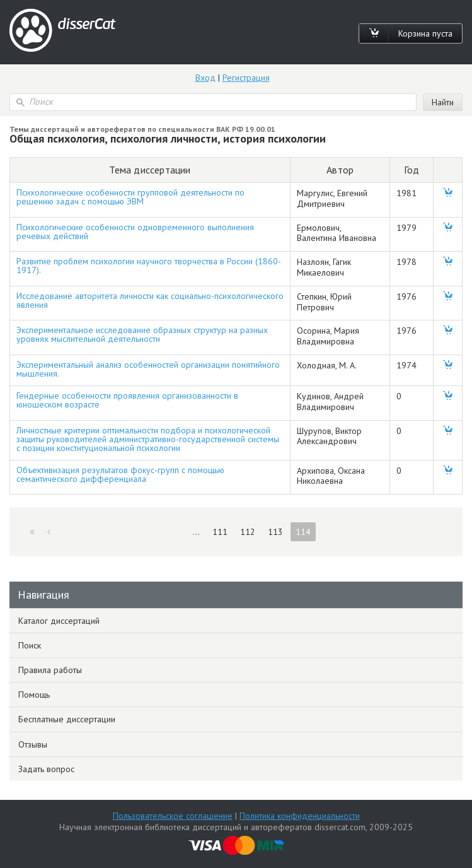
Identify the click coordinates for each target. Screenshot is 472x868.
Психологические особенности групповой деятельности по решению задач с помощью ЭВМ (130, 197)
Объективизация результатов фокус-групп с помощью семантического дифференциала (120, 474)
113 (275, 532)
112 (248, 532)
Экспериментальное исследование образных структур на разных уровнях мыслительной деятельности (142, 334)
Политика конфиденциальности (300, 816)
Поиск (30, 645)
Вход (205, 78)
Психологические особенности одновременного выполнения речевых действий (135, 232)
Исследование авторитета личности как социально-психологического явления (150, 300)
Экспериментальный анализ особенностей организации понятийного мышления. (148, 369)
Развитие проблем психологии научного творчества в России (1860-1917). (149, 266)
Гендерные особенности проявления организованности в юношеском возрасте (127, 400)
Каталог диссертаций (59, 621)
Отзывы (33, 744)
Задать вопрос (46, 769)
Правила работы (50, 670)
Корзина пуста (425, 33)
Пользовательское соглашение (173, 816)
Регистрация (246, 78)
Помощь (34, 695)
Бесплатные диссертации (67, 719)
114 (303, 532)
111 (220, 532)
